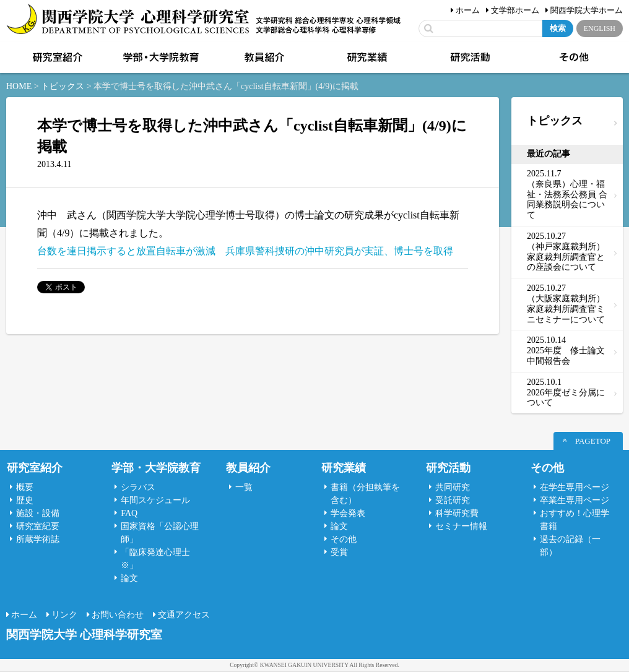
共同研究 (453, 487)
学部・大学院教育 (160, 58)
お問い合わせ (118, 615)
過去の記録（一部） (570, 546)
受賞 (339, 552)
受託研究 (453, 500)
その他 (573, 58)
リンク (64, 615)
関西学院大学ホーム (587, 10)
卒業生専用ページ (575, 500)
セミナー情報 (461, 526)
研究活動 (469, 58)
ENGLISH (600, 28)
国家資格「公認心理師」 (160, 533)
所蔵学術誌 (38, 539)
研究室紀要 (38, 526)
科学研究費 (457, 513)
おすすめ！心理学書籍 (575, 520)
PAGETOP (593, 441)
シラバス (138, 487)
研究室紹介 (56, 58)
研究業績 (366, 58)
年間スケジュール (155, 500)
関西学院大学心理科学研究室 (128, 20)
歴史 (25, 500)
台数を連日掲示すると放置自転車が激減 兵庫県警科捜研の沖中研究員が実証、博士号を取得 (245, 251)
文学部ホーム (515, 10)
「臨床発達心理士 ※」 (155, 559)
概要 (25, 487)
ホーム (468, 10)
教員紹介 (263, 58)
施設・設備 (38, 513)
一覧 (244, 487)
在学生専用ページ (575, 487)
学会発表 (348, 513)
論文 (129, 578)
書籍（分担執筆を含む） (365, 494)
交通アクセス (184, 615)
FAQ (129, 513)
